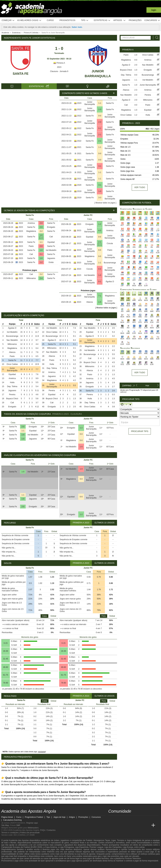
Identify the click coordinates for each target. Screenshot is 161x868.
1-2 (41, 262)
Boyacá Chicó (12, 399)
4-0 (136, 105)
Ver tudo (140, 187)
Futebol (89, 840)
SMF (18, 825)
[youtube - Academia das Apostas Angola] (123, 819)
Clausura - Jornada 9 (59, 71)
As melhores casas (29, 20)
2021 (79, 147)
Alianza (89, 302)
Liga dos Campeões (113, 847)
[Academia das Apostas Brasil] (123, 825)
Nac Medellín (12, 340)
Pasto (31, 246)
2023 (59, 67)
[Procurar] (156, 38)
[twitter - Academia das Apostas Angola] (117, 819)
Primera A (59, 63)
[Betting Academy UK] (147, 825)
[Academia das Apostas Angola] (111, 825)
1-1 (100, 103)
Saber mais (77, 27)
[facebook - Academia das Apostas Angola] (129, 819)
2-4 (41, 278)
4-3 (100, 231)
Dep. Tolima (12, 386)
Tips (85, 20)
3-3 (100, 198)
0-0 (100, 116)
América (31, 223)
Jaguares (51, 258)
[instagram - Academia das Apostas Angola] (135, 819)
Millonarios (31, 278)
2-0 (100, 122)
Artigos (120, 20)
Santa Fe (21, 74)
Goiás (51, 262)
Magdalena (31, 231)
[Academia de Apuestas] (135, 825)
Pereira (12, 395)
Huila (12, 382)
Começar (8, 20)
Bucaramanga (110, 263)
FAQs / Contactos (48, 830)
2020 (79, 185)
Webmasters (33, 828)
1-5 (100, 302)
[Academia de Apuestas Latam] (141, 825)
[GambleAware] (10, 865)
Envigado (51, 227)
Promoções (135, 20)
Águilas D (110, 282)
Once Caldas (12, 364)
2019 (79, 191)
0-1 (100, 128)
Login (154, 10)
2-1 (100, 135)
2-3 (100, 109)
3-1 (100, 166)
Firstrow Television (133, 858)
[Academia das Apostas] (117, 825)
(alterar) (123, 392)
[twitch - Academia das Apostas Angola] (111, 819)
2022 (79, 109)
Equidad (51, 242)
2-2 (41, 231)
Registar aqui (32, 823)
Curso (50, 20)
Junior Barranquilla (90, 103)
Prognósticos (67, 20)
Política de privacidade (30, 833)
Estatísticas (102, 20)
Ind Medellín (51, 250)
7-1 (100, 296)
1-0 (100, 191)
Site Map (5, 825)
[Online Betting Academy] (129, 825)
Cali (51, 237)
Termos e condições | (11, 833)
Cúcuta (110, 243)
